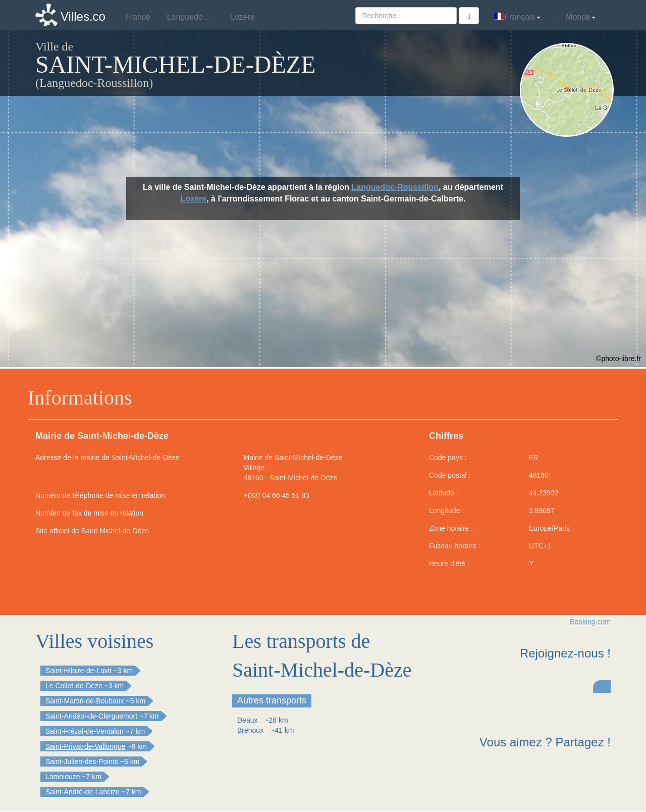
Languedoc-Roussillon (395, 187)
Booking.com (590, 622)
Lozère (194, 199)
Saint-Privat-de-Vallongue (86, 746)
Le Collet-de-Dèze (74, 686)
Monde (576, 17)
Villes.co (83, 16)
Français (517, 17)
